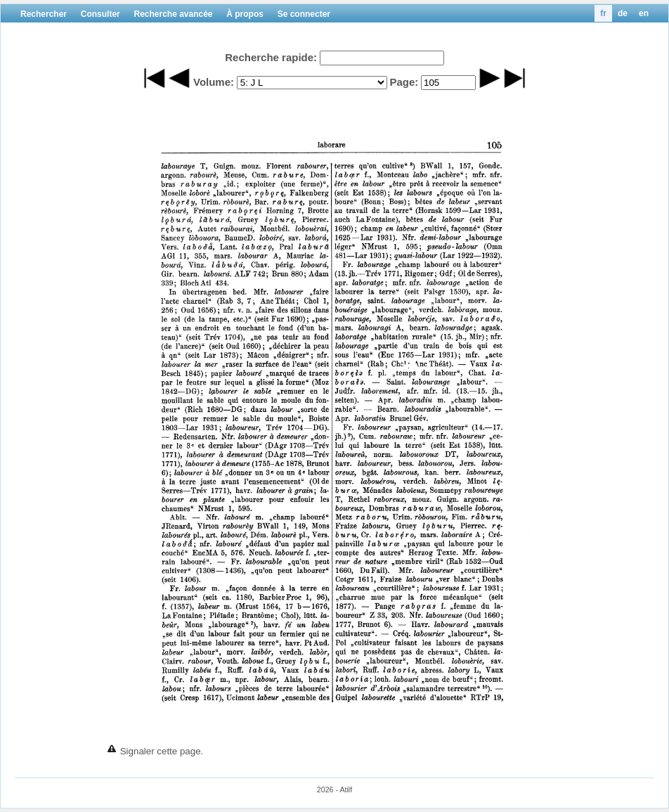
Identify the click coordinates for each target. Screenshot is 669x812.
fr (603, 13)
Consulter (100, 14)
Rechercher (44, 14)
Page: (404, 82)
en (644, 13)
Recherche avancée (173, 14)
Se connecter (304, 14)
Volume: (214, 82)
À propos (245, 14)
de (623, 13)
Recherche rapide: (271, 57)
